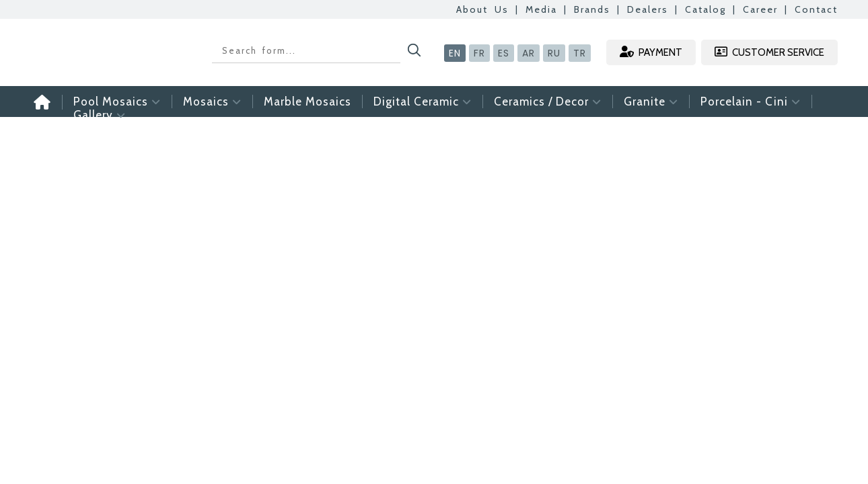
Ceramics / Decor (548, 102)
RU (554, 53)
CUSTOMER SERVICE (769, 52)
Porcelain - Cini (751, 102)
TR (580, 53)
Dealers (648, 9)
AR (529, 53)
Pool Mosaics (117, 102)
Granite (651, 102)
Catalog (706, 9)
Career (760, 9)
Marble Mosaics (308, 102)
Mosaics (212, 102)
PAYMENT (651, 52)
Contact (816, 9)
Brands (592, 9)
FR (479, 53)
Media (541, 9)
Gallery (100, 115)
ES (504, 53)
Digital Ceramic (423, 102)
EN (455, 53)
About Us (482, 9)
